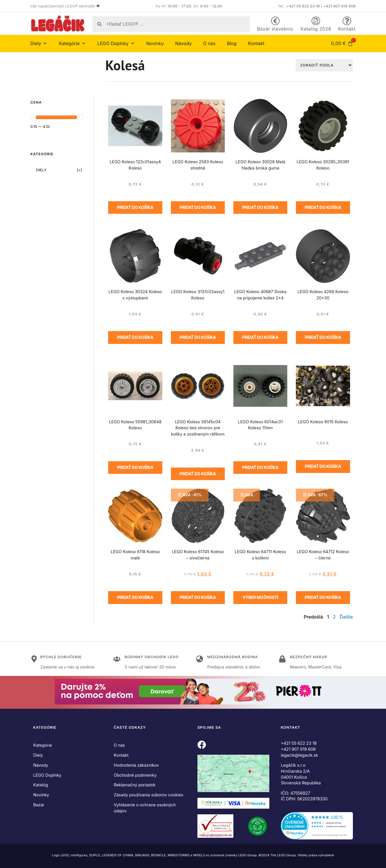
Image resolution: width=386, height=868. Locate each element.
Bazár (39, 805)
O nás (209, 43)
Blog (232, 43)
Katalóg (41, 785)
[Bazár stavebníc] (275, 21)
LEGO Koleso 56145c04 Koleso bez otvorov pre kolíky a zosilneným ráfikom (198, 428)
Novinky (155, 43)
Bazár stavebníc (275, 29)
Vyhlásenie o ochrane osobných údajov (145, 808)
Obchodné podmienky (135, 775)
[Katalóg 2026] (316, 21)
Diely (39, 43)
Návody (183, 43)
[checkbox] (56, 170)
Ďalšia (346, 617)
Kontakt (347, 29)
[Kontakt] (347, 21)
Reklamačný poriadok (135, 785)
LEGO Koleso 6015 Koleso (323, 422)
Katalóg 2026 (316, 29)
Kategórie (72, 43)
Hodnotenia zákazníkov (136, 765)
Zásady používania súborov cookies (148, 795)
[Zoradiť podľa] (324, 65)
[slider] (33, 117)
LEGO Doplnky (116, 43)
